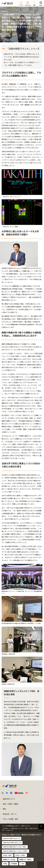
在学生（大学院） (21, 855)
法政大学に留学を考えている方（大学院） (16, 851)
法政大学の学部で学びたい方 (12, 838)
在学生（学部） (8, 855)
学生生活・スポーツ (10, 814)
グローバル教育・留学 (10, 819)
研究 (4, 809)
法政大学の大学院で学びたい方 (12, 843)
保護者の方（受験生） (26, 859)
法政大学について (9, 799)
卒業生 (5, 864)
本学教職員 (14, 864)
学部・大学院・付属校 (10, 804)
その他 (22, 864)
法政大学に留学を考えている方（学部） (15, 847)
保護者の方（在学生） (10, 859)
